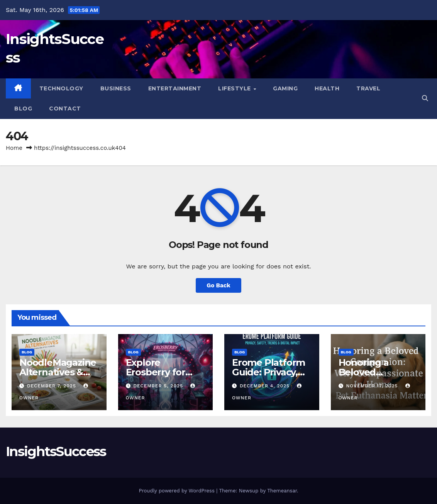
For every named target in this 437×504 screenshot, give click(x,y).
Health (327, 88)
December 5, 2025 (159, 386)
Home (14, 148)
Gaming (285, 88)
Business (116, 88)
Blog (23, 109)
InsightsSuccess (56, 451)
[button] (425, 98)
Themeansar (282, 491)
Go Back (218, 285)
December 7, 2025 (53, 386)
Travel (368, 88)
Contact (65, 109)
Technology (61, 88)
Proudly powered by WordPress (177, 491)
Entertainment (175, 88)
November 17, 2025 (373, 386)
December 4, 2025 (266, 386)
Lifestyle (235, 88)
